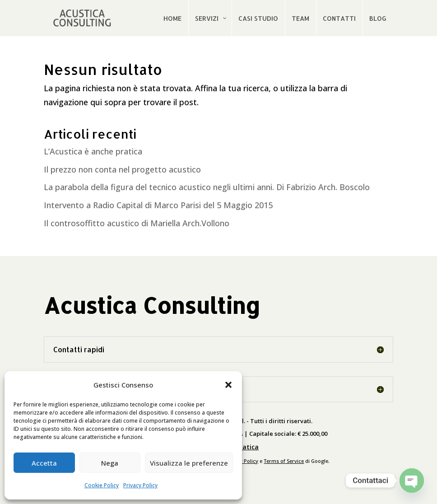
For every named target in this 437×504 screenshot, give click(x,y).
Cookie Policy (102, 485)
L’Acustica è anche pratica (93, 151)
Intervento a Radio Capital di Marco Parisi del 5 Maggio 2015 (158, 205)
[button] (228, 385)
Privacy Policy (140, 485)
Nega (110, 463)
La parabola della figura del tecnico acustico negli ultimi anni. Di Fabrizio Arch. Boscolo (207, 187)
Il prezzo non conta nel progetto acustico (122, 169)
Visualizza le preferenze (189, 463)
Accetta (44, 463)
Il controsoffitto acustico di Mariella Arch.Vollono (137, 223)
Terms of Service (284, 461)
